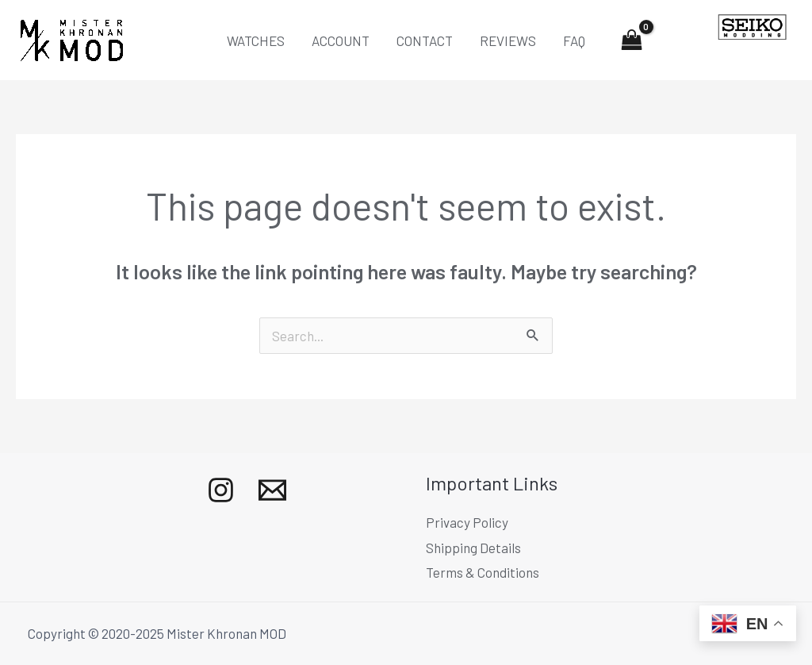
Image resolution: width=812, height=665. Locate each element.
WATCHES (256, 40)
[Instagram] (221, 490)
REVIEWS (508, 40)
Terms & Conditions (483, 572)
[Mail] (272, 490)
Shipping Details (473, 548)
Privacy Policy (467, 522)
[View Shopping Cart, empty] (632, 40)
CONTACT (425, 40)
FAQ (574, 40)
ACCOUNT (341, 40)
